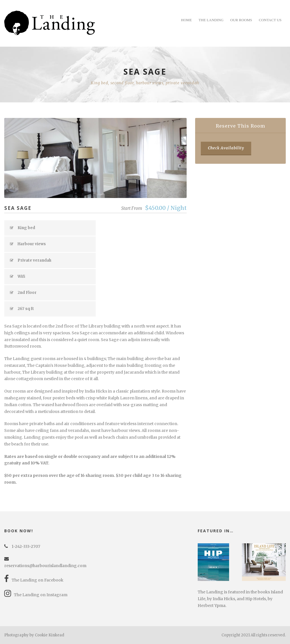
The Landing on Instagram (36, 595)
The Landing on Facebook (34, 580)
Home (186, 20)
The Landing (211, 20)
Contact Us (270, 20)
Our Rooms (241, 20)
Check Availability (226, 148)
